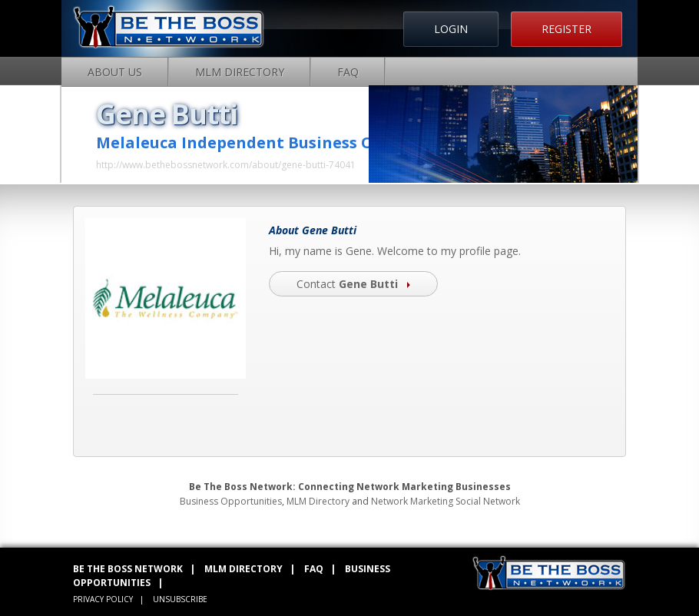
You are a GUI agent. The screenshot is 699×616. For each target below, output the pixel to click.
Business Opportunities (231, 501)
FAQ (348, 72)
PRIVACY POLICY (103, 599)
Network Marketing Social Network (446, 501)
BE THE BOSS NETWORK (128, 569)
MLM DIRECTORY (243, 569)
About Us (115, 72)
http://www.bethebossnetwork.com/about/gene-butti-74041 (226, 165)
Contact (353, 284)
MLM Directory (240, 72)
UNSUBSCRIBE (180, 599)
